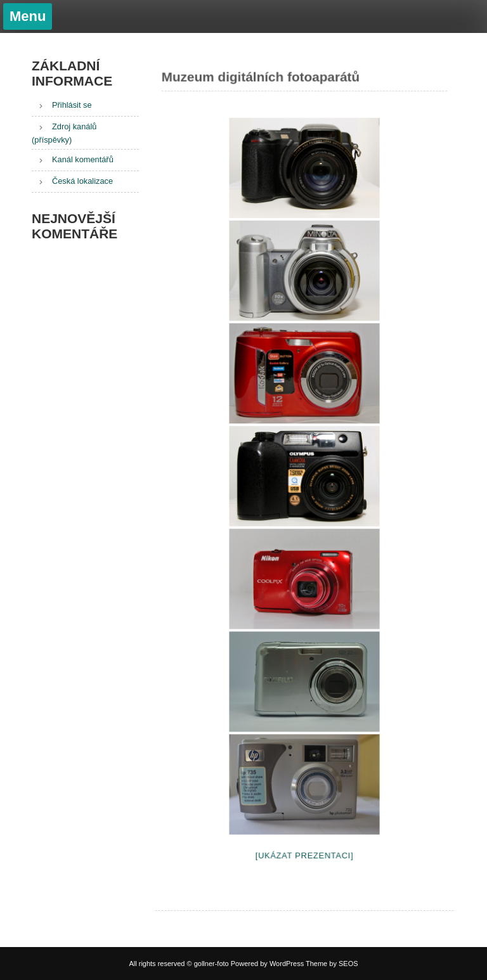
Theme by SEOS (332, 964)
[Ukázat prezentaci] (304, 852)
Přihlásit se (72, 105)
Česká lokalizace (82, 181)
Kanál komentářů (83, 159)
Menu (28, 16)
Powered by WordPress (267, 964)
